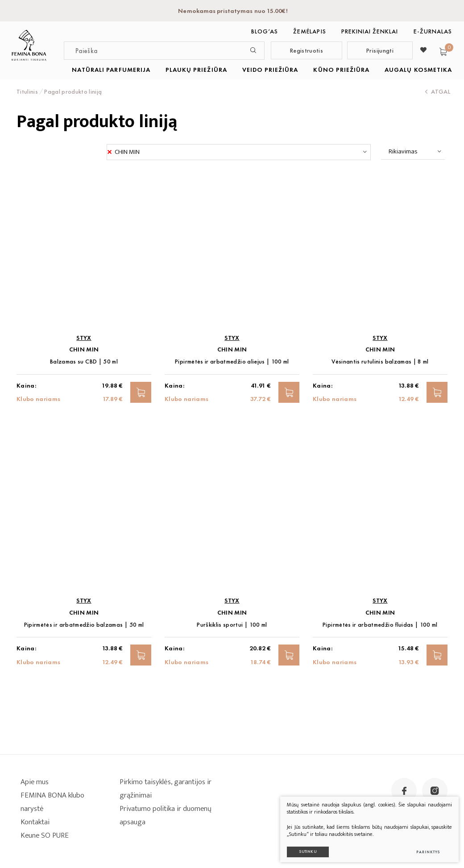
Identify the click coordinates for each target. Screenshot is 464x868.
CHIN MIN (84, 349)
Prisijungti (380, 50)
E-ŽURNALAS (433, 31)
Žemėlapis (309, 31)
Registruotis (307, 50)
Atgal (438, 91)
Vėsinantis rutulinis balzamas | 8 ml (380, 362)
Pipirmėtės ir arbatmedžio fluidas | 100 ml (380, 625)
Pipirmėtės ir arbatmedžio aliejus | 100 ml (232, 362)
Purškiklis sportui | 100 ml (232, 625)
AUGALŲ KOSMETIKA (418, 70)
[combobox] (239, 152)
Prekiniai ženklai (370, 31)
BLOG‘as (265, 31)
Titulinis (27, 91)
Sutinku (304, 848)
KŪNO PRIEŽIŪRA (341, 70)
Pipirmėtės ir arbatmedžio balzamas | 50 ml (84, 625)
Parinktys (425, 849)
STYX (84, 338)
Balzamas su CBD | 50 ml (84, 362)
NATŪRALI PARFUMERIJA (111, 70)
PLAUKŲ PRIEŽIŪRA (196, 70)
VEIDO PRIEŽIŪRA (270, 70)
